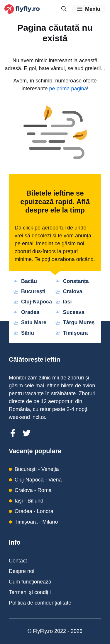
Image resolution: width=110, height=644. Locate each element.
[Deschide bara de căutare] (64, 9)
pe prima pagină (68, 89)
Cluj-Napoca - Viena (38, 480)
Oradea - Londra (34, 511)
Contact (18, 561)
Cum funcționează (30, 582)
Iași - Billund (29, 501)
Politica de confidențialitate (40, 603)
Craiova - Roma (33, 490)
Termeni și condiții (30, 592)
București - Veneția (37, 469)
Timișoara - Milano (36, 522)
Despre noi (22, 571)
